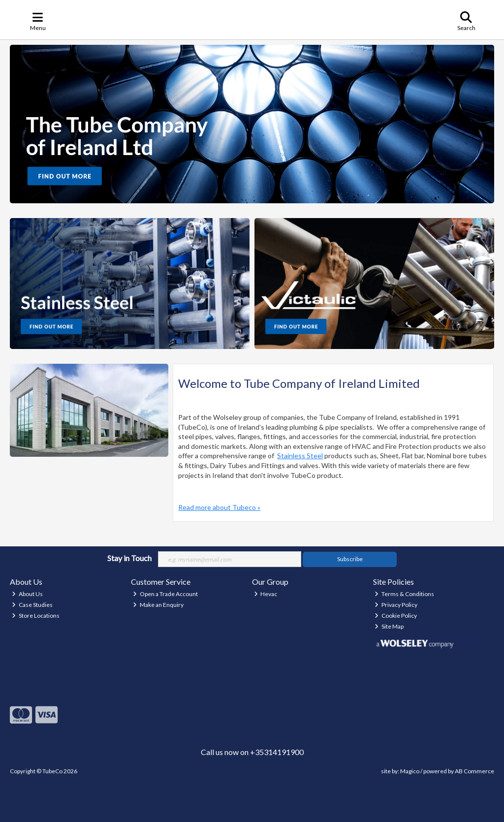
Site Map (389, 626)
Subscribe (350, 559)
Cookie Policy (396, 616)
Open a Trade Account (165, 594)
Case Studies (32, 605)
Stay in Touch (129, 558)
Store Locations (36, 616)
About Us (27, 594)
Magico (410, 771)
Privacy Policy (396, 605)
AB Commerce (474, 771)
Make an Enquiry (158, 605)
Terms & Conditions (404, 594)
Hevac (266, 594)
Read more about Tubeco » (219, 507)
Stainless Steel (300, 456)
